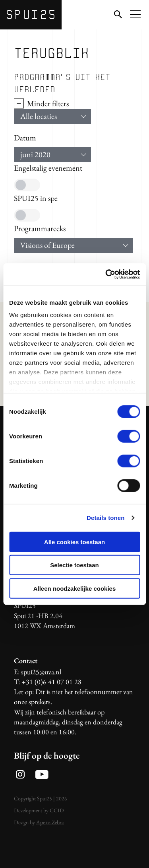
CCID (57, 810)
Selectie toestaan (74, 565)
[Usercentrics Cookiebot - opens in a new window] (106, 274)
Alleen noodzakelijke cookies (75, 588)
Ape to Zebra (50, 822)
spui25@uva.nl (41, 672)
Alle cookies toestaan (74, 542)
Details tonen (105, 518)
